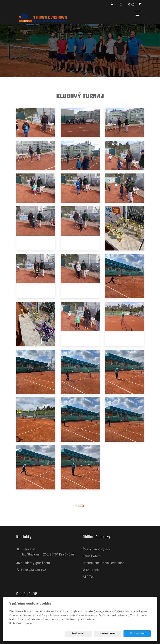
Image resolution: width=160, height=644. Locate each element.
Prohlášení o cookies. (21, 623)
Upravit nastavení (79, 634)
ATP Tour (89, 577)
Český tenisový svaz (97, 549)
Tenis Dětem (92, 556)
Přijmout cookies (137, 634)
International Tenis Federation (104, 563)
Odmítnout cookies (108, 634)
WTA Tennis (91, 570)
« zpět (80, 506)
